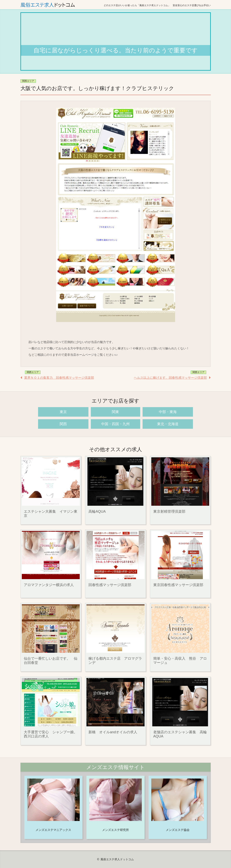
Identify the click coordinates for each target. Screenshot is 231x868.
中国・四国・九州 (115, 424)
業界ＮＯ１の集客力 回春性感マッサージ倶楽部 (59, 378)
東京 (63, 412)
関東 (115, 412)
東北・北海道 (168, 424)
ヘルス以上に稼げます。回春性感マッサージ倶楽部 (170, 378)
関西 (63, 424)
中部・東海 (168, 412)
